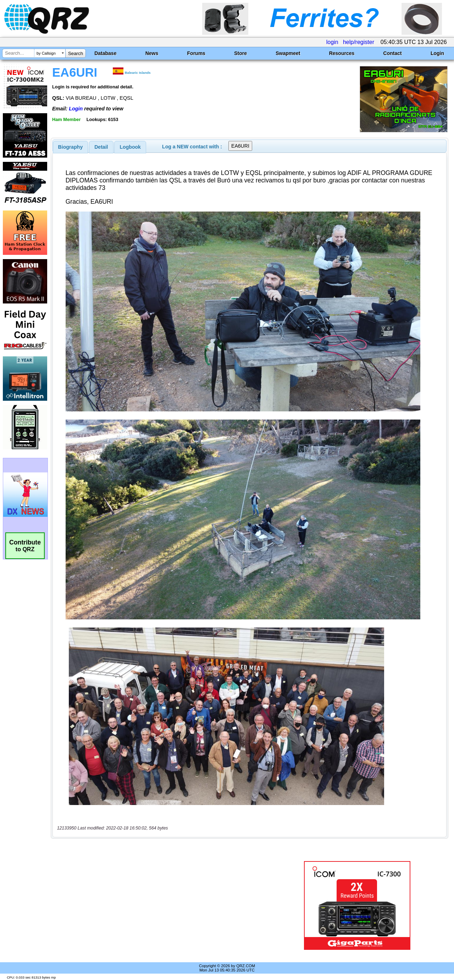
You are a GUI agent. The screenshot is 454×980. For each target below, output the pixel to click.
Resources (342, 53)
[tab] (71, 147)
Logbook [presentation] (130, 147)
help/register (359, 42)
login (332, 42)
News (152, 53)
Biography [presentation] (71, 147)
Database (105, 53)
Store (240, 53)
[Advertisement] (164, 905)
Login (437, 53)
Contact (393, 53)
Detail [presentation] (101, 147)
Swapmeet (288, 53)
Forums (196, 53)
